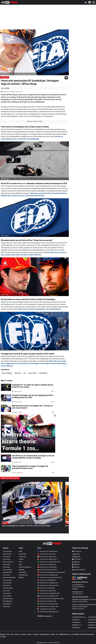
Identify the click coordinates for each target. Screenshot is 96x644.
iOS (57, 634)
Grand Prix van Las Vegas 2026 (48, 606)
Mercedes (22, 183)
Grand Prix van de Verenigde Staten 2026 (51, 599)
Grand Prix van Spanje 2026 (47, 591)
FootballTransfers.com (79, 617)
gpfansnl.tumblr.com (79, 570)
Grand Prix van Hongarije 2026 (48, 583)
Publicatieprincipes (64, 634)
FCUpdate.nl (76, 620)
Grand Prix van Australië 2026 (47, 551)
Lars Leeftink (5, 88)
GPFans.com (92, 620)
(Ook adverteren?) (48, 616)
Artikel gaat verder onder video (34, 121)
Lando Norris (7, 557)
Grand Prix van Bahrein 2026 (47, 559)
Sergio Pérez (6, 606)
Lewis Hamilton (7, 551)
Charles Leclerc (7, 554)
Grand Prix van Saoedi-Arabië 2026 (49, 562)
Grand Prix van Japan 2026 (47, 557)
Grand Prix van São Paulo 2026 (48, 604)
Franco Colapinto (8, 562)
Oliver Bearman (7, 583)
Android (53, 634)
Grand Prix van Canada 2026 (47, 567)
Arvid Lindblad (7, 596)
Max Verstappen (7, 373)
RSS (12, 634)
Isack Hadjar (6, 567)
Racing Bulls (22, 572)
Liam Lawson (7, 593)
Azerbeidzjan (43, 373)
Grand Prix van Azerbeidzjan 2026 (49, 593)
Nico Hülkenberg (8, 601)
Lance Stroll (6, 591)
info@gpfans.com (77, 592)
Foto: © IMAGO (5, 74)
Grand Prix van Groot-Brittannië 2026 (50, 578)
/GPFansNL (77, 559)
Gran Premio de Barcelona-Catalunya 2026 (51, 572)
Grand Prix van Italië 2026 (46, 588)
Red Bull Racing (23, 575)
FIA (25, 373)
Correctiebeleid (75, 634)
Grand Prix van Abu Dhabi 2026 (48, 612)
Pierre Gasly (6, 564)
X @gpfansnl (76, 554)
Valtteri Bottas (7, 604)
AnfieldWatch (76, 628)
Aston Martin (23, 554)
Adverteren (23, 634)
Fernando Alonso (8, 588)
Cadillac (21, 559)
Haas (20, 564)
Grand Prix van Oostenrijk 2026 (48, 575)
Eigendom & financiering (87, 634)
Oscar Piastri (32, 373)
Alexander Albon (8, 572)
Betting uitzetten (45, 634)
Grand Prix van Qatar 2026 (46, 609)
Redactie (3, 634)
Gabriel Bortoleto (8, 599)
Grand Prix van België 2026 (47, 580)
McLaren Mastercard (25, 567)
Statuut (30, 634)
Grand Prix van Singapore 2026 (48, 596)
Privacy (8, 634)
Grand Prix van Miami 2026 (47, 564)
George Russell (7, 580)
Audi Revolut (22, 557)
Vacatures (36, 634)
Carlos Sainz (6, 575)
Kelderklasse (92, 625)
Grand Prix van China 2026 (46, 554)
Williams (21, 578)
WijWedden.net (76, 625)
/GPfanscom (77, 551)
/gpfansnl (76, 564)
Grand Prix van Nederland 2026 (48, 585)
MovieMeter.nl (76, 622)
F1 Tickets (3, 637)
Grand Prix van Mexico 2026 (47, 601)
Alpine (21, 551)
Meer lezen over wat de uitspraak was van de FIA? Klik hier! (40, 309)
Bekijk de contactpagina (78, 609)
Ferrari (21, 562)
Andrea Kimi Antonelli (9, 578)
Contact (17, 634)
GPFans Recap (4, 77)
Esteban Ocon (7, 585)
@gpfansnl (76, 557)
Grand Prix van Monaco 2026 (47, 570)
